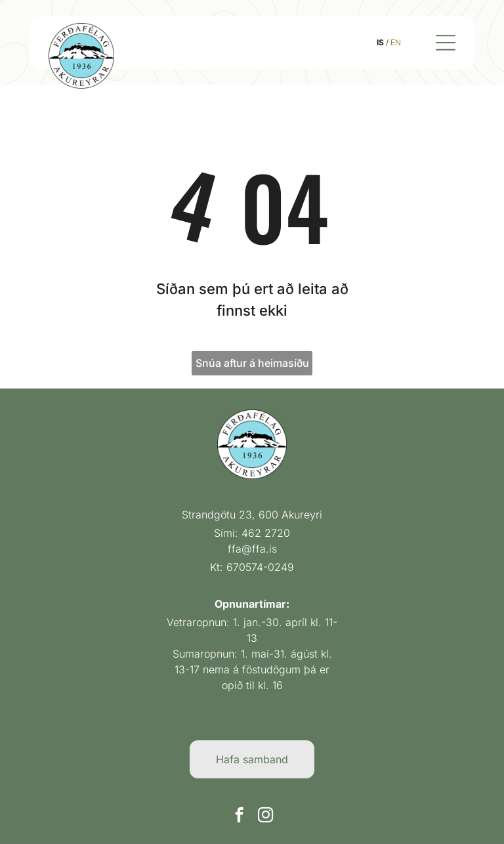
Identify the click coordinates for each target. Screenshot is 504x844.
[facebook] (239, 810)
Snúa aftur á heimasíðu (252, 357)
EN (402, 39)
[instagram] (265, 810)
